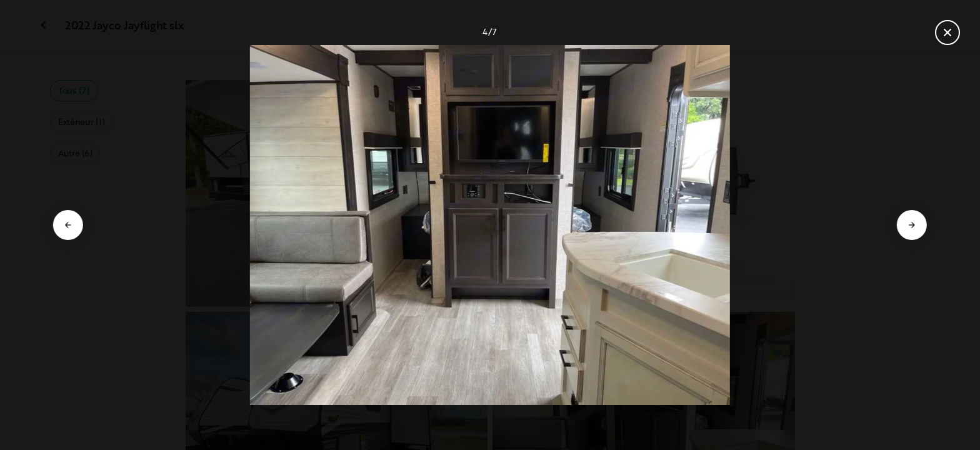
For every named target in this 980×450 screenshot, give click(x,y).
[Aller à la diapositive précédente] (68, 225)
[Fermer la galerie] (947, 32)
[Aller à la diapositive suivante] (912, 225)
